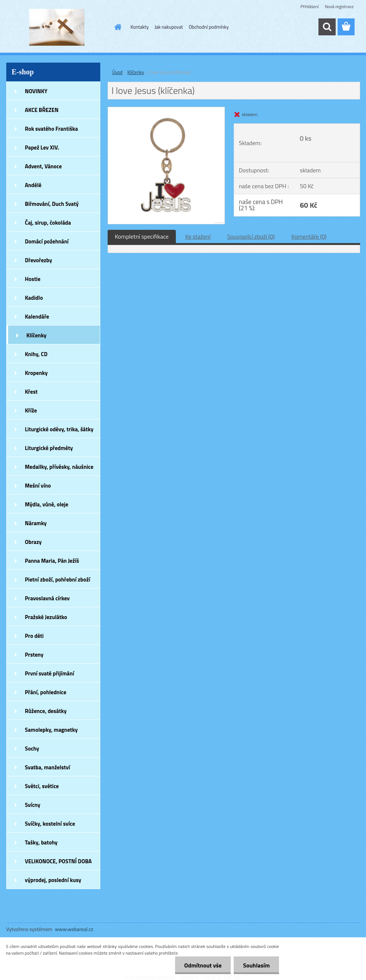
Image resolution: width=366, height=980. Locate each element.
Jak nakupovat (169, 27)
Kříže (31, 410)
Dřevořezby (39, 260)
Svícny (33, 805)
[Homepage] (116, 27)
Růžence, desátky (46, 711)
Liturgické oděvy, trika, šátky (59, 429)
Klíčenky (37, 335)
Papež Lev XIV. (42, 147)
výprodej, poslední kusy (53, 880)
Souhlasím (256, 965)
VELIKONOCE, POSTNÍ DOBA (58, 861)
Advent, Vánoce (43, 166)
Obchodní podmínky (209, 27)
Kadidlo (34, 298)
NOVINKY (36, 91)
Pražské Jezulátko (46, 617)
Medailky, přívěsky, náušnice (59, 467)
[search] (327, 27)
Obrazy (34, 542)
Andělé (33, 185)
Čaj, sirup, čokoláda (48, 223)
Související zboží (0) (251, 236)
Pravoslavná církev (48, 598)
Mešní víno (38, 486)
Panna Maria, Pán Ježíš (52, 561)
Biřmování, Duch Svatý (52, 204)
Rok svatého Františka (52, 129)
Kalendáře (37, 317)
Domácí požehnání (47, 241)
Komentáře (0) (309, 236)
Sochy (32, 749)
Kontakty (140, 27)
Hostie (33, 279)
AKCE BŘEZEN (42, 110)
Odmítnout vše (203, 965)
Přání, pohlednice (46, 692)
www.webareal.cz (74, 929)
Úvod (118, 72)
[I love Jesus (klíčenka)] (166, 110)
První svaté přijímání (50, 673)
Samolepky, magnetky (51, 730)
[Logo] (57, 27)
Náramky (36, 523)
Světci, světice (42, 786)
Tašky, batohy (41, 842)
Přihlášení (309, 6)
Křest (32, 392)
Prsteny (34, 655)
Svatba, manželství (48, 767)
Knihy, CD (36, 354)
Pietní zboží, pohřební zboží (58, 579)
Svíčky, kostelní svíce (50, 824)
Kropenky (36, 373)
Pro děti (34, 636)
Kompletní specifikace (142, 236)
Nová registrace (339, 6)
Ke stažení (198, 236)
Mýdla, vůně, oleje (47, 504)
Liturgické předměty (49, 448)
